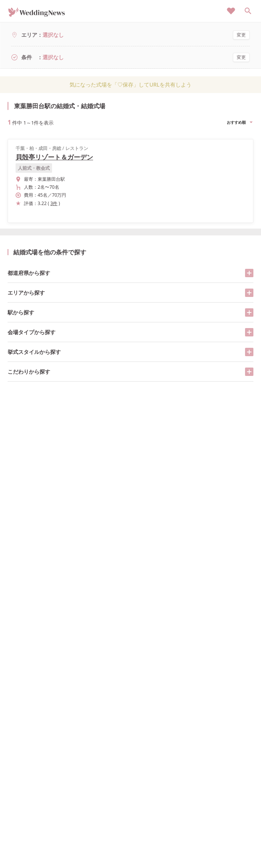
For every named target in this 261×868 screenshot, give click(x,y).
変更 (241, 35)
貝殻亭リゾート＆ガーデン (54, 157)
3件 (54, 203)
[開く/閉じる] (249, 273)
